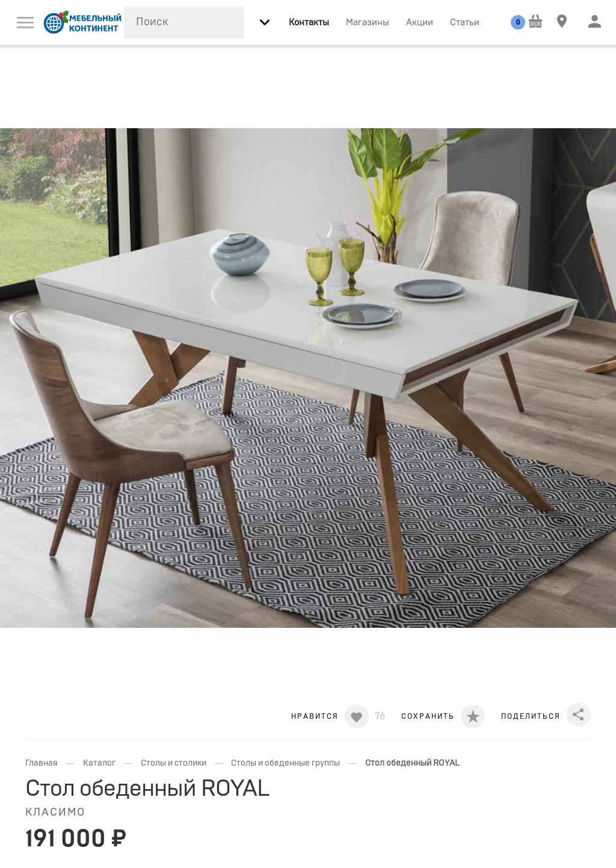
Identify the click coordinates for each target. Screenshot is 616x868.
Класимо (55, 813)
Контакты (309, 23)
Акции (420, 23)
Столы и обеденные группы (285, 763)
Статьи (465, 23)
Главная (42, 763)
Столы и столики (174, 763)
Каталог (99, 763)
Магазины (368, 23)
